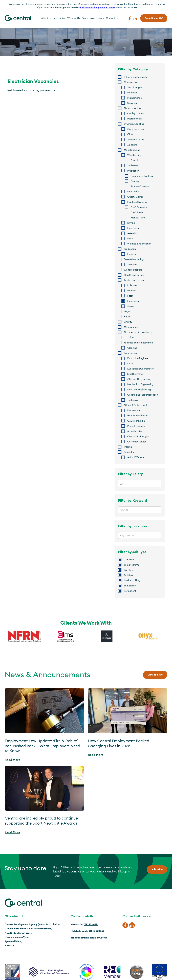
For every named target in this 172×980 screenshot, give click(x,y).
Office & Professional (135, 405)
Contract (129, 560)
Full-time (128, 575)
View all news (155, 675)
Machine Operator (137, 202)
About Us (46, 18)
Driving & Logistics (134, 124)
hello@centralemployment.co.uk (98, 8)
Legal (127, 311)
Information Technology (137, 77)
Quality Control (136, 113)
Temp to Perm (131, 565)
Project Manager (136, 426)
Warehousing (134, 155)
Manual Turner (138, 218)
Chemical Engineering (139, 379)
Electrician (133, 228)
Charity (128, 322)
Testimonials (89, 18)
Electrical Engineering (139, 390)
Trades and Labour (134, 280)
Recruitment (134, 410)
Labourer (132, 285)
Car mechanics (136, 129)
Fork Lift (135, 160)
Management (131, 327)
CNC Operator (139, 207)
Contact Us (112, 18)
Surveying (133, 103)
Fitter (130, 296)
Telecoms (132, 264)
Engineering (130, 353)
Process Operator (140, 186)
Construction (131, 82)
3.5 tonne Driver (136, 139)
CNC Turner (137, 212)
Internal (128, 447)
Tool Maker (133, 166)
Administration (135, 431)
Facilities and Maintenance (138, 343)
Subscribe (157, 869)
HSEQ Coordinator (137, 416)
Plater (131, 238)
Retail (127, 317)
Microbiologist (135, 119)
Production (133, 171)
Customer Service (137, 442)
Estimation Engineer (138, 358)
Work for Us (74, 18)
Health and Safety (134, 275)
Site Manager (135, 87)
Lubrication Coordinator (140, 369)
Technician (133, 400)
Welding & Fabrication (139, 244)
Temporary (130, 586)
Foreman (132, 93)
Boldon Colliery (132, 580)
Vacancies (59, 18)
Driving (131, 223)
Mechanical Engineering (140, 384)
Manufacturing (132, 150)
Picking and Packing (142, 176)
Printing (135, 181)
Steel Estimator (135, 374)
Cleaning (132, 348)
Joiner (131, 306)
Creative (129, 337)
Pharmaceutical (133, 108)
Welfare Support (133, 270)
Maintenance (135, 98)
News (101, 18)
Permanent (130, 591)
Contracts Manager (138, 436)
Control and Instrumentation (143, 395)
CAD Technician (136, 421)
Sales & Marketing (134, 259)
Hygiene (132, 254)
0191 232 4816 (91, 924)
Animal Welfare (136, 457)
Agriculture (130, 452)
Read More (12, 760)
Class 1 (131, 134)
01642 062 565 (96, 931)
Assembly (133, 233)
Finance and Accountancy (138, 332)
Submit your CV (154, 18)
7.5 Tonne (132, 145)
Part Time (129, 570)
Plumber (132, 291)
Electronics (133, 192)
